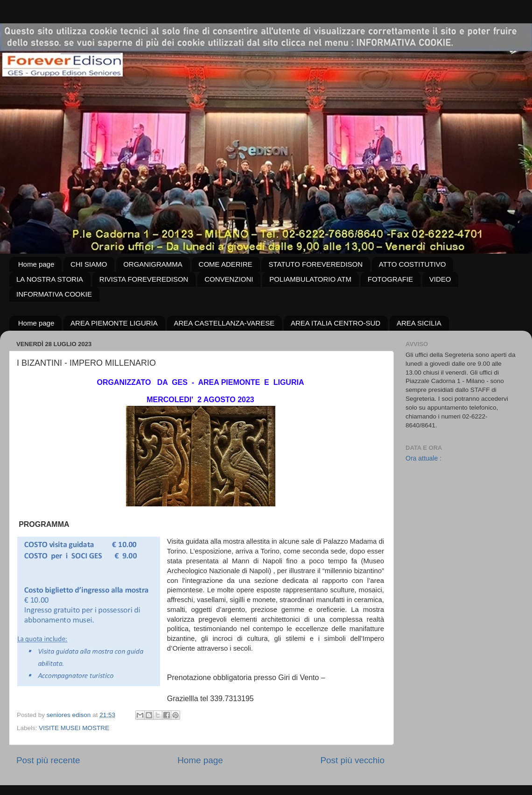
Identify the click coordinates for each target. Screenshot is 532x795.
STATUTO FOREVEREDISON (315, 264)
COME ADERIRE (226, 264)
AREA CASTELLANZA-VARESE (224, 323)
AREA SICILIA (419, 323)
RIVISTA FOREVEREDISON (144, 279)
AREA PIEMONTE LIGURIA (114, 323)
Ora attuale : (423, 458)
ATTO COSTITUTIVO (413, 264)
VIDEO (440, 279)
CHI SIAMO (89, 264)
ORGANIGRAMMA (153, 264)
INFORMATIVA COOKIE (54, 294)
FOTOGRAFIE (390, 279)
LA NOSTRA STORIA (50, 279)
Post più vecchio (352, 760)
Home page (36, 264)
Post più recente (48, 760)
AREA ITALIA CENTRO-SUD (336, 323)
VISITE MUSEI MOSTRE (74, 728)
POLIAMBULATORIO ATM (310, 279)
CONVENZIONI (229, 279)
